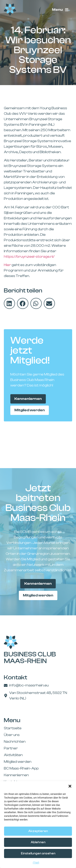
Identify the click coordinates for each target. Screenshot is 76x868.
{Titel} (36, 863)
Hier (7, 265)
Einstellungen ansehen (38, 853)
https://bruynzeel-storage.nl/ (29, 257)
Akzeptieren (38, 831)
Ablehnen (38, 842)
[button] (70, 786)
